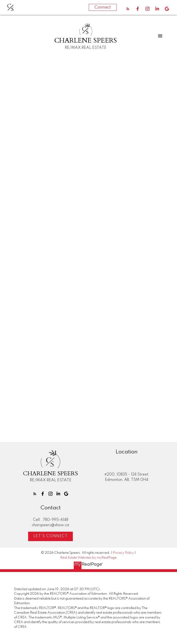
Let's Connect (51, 537)
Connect (103, 7)
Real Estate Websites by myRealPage (88, 558)
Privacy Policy (123, 553)
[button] (128, 9)
